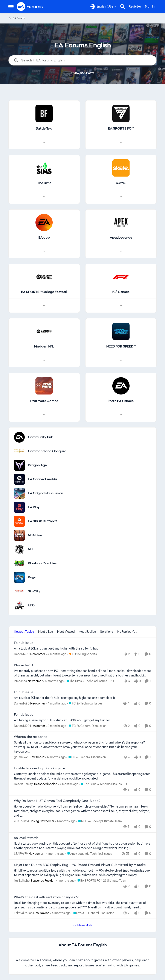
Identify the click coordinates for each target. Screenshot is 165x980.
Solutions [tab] (107, 632)
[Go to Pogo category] (19, 577)
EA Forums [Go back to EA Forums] (17, 18)
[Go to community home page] (30, 6)
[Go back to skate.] (121, 183)
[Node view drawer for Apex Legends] (121, 251)
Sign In (150, 6)
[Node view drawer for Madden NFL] (44, 360)
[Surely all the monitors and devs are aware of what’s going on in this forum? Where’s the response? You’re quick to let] (82, 747)
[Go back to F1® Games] (121, 292)
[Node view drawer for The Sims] (44, 197)
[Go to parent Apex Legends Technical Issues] (89, 854)
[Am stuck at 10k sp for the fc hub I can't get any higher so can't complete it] (82, 698)
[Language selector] (104, 6)
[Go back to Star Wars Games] (44, 401)
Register (135, 6)
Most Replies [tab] (87, 632)
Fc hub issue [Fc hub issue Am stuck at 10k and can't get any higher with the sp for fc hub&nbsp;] (24, 643)
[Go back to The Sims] (44, 183)
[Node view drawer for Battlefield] (44, 142)
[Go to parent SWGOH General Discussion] (93, 913)
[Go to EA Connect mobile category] (19, 479)
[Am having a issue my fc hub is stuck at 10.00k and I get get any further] (82, 720)
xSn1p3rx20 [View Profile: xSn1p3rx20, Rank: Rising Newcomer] (22, 821)
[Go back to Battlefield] (44, 129)
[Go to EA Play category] (19, 507)
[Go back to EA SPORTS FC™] (121, 129)
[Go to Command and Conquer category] (19, 451)
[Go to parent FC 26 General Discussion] (87, 726)
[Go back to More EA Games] (121, 401)
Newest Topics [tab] (24, 632)
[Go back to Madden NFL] (44, 347)
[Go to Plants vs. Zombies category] (19, 563)
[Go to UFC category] (19, 605)
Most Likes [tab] (46, 632)
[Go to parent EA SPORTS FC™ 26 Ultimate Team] (101, 881)
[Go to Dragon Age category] (19, 465)
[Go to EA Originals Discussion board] (19, 493)
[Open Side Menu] (11, 6)
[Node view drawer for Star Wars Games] (44, 415)
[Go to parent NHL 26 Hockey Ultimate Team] (99, 821)
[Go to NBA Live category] (19, 535)
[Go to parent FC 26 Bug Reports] (82, 654)
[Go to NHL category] (19, 549)
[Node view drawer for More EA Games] (121, 415)
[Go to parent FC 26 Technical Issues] (85, 704)
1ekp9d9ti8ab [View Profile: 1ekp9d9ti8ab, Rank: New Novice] (23, 913)
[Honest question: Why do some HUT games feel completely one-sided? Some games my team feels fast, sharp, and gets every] (82, 811)
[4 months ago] (56, 654)
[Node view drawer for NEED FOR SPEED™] (121, 360)
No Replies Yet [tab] (127, 632)
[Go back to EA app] (44, 238)
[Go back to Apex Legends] (121, 238)
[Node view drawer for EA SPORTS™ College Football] (44, 306)
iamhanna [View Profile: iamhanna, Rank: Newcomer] (20, 681)
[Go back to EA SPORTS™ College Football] (44, 292)
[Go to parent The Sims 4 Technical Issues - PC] (89, 681)
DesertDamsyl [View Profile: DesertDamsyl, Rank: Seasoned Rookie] (24, 784)
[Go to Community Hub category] (19, 437)
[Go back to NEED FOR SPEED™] (121, 347)
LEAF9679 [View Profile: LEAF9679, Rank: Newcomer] (21, 854)
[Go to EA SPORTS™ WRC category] (19, 521)
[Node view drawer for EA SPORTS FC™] (121, 142)
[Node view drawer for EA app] (44, 251)
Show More (82, 925)
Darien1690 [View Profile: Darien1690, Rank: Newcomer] (22, 654)
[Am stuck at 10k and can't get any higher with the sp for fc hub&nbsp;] (82, 649)
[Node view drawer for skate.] (121, 197)
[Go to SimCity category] (19, 591)
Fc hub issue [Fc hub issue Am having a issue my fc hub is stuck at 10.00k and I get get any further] (24, 715)
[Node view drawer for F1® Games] (121, 306)
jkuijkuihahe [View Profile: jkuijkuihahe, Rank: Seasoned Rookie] (22, 880)
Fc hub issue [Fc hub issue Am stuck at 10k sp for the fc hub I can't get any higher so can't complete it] (24, 692)
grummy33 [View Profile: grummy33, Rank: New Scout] (21, 757)
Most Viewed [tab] (66, 632)
